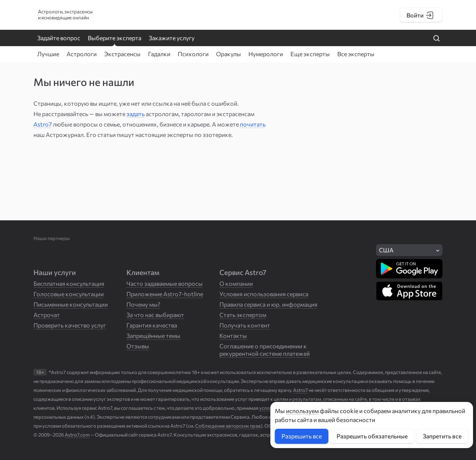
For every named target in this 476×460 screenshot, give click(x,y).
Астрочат (47, 315)
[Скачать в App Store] (409, 291)
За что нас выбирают (155, 315)
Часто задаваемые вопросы (165, 283)
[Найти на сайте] (437, 39)
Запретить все (442, 436)
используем (302, 411)
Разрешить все (302, 436)
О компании (236, 283)
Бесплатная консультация (69, 283)
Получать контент (245, 325)
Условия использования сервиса (264, 294)
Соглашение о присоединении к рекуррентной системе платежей (265, 350)
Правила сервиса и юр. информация (268, 304)
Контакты (233, 336)
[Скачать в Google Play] (409, 269)
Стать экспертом (243, 315)
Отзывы (138, 346)
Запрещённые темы (153, 336)
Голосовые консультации (69, 294)
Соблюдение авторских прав (228, 426)
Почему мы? (143, 304)
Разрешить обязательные (372, 436)
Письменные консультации (71, 304)
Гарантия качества (152, 325)
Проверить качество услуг (70, 325)
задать (136, 114)
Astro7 (43, 124)
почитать (253, 124)
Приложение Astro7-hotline (165, 294)
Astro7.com (77, 435)
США (386, 250)
